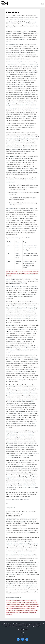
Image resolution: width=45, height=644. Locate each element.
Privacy (22, 636)
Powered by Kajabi (23, 629)
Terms (22, 633)
